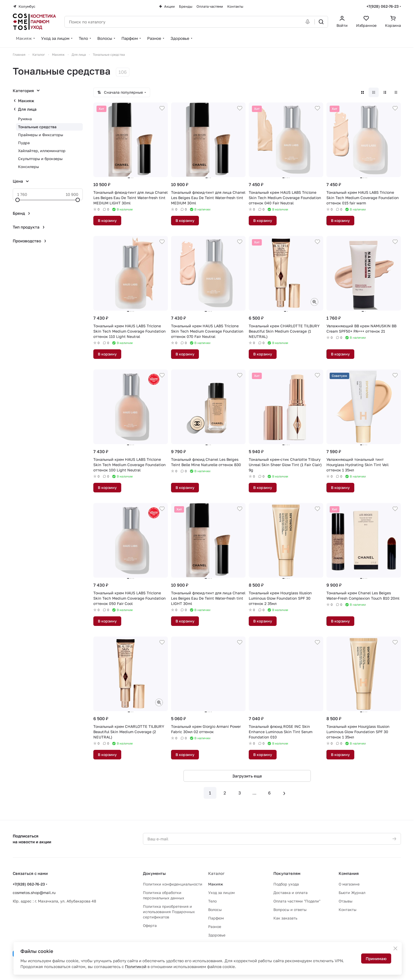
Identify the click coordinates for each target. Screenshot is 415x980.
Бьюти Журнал (352, 893)
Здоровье (217, 935)
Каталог (216, 873)
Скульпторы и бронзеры (40, 159)
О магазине (349, 884)
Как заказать (285, 918)
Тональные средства (37, 127)
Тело (212, 901)
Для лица (27, 109)
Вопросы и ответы (290, 910)
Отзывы (346, 901)
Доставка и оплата (290, 893)
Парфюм (216, 918)
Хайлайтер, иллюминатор (42, 151)
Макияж (26, 101)
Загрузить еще (247, 776)
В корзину (107, 220)
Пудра (24, 143)
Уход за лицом (221, 893)
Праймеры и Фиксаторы (41, 135)
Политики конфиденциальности (173, 884)
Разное (215, 927)
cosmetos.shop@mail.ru (34, 893)
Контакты (348, 910)
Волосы (215, 910)
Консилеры (29, 167)
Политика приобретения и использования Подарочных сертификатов (169, 912)
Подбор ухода (286, 884)
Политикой (136, 966)
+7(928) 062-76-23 (383, 6)
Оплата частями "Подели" (297, 901)
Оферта (150, 925)
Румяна (25, 119)
